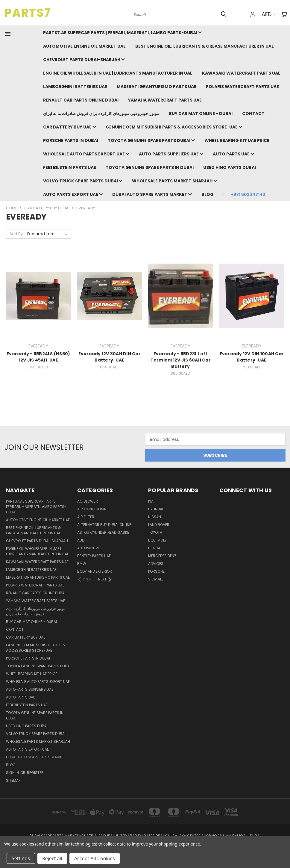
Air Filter (86, 517)
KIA (151, 501)
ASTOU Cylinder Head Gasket (104, 532)
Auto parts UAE (233, 154)
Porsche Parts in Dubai (71, 140)
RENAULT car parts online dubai (81, 100)
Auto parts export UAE (73, 194)
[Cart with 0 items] (284, 14)
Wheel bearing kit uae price (237, 140)
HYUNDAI (156, 509)
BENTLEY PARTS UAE (94, 556)
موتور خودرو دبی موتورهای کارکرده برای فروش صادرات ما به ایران (101, 114)
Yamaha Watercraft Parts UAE (165, 100)
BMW (82, 564)
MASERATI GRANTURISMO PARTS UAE (157, 87)
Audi (81, 540)
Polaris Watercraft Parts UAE (242, 87)
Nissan (155, 517)
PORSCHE (156, 571)
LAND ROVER (159, 525)
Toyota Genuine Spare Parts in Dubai (150, 167)
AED (268, 14)
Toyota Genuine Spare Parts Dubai (151, 140)
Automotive (88, 548)
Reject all (52, 858)
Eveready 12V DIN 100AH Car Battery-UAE (252, 357)
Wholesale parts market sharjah (174, 181)
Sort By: (17, 234)
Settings (21, 858)
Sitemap (13, 780)
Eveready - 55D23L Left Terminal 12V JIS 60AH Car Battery (181, 360)
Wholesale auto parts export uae (86, 154)
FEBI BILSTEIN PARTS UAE (70, 167)
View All (156, 579)
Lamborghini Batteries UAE (75, 87)
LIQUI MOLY (157, 540)
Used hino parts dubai (230, 167)
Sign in (13, 773)
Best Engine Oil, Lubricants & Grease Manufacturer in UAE (205, 46)
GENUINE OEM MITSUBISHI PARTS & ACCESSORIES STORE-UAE (174, 127)
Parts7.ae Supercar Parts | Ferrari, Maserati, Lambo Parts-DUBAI (122, 33)
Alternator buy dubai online (104, 525)
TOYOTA (155, 532)
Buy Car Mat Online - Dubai (201, 114)
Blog (208, 194)
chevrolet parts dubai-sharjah (84, 60)
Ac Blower (88, 501)
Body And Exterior (95, 571)
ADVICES (156, 564)
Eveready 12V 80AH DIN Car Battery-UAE (110, 357)
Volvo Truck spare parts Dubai (83, 181)
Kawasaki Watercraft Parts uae (241, 73)
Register (35, 773)
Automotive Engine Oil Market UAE (84, 46)
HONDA (154, 548)
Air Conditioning (93, 509)
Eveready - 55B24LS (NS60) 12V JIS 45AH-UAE (38, 357)
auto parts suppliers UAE (171, 154)
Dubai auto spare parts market (152, 194)
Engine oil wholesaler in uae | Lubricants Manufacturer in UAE (118, 73)
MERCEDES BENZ (162, 556)
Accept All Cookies (95, 858)
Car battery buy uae (70, 127)
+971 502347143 (248, 194)
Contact (253, 114)
